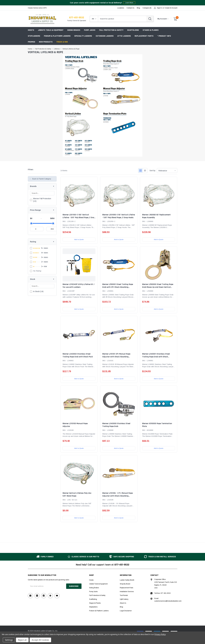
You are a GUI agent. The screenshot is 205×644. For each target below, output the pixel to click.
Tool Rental (124, 595)
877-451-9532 (77, 18)
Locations (121, 8)
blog (138, 8)
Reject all (22, 640)
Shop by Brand (125, 584)
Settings (9, 640)
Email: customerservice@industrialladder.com (168, 600)
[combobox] (122, 19)
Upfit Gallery (124, 599)
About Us (123, 603)
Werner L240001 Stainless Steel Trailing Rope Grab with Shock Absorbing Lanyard (156, 357)
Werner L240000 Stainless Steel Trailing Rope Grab (116, 425)
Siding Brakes (74, 30)
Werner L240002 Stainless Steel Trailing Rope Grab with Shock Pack (78, 355)
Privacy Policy (160, 634)
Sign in (159, 8)
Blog (121, 607)
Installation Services (127, 592)
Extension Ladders (105, 36)
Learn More (129, 3)
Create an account (171, 8)
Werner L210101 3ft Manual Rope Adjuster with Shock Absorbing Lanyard (116, 357)
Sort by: (153, 171)
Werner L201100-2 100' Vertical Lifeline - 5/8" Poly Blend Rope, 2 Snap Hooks (79, 218)
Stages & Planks (151, 30)
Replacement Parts (144, 36)
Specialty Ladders (83, 36)
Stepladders (34, 36)
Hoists (31, 30)
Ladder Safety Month (127, 580)
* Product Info (164, 36)
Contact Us (130, 8)
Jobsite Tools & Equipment (51, 30)
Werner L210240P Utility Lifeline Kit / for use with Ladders (79, 286)
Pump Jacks (90, 30)
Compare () (147, 8)
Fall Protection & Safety (111, 30)
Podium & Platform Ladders (57, 36)
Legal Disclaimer (126, 611)
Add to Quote (79, 239)
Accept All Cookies (40, 640)
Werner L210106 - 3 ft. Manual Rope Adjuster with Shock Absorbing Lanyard (118, 496)
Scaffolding (133, 30)
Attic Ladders (124, 36)
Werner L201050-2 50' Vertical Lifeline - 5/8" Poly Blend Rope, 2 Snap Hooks (119, 216)
